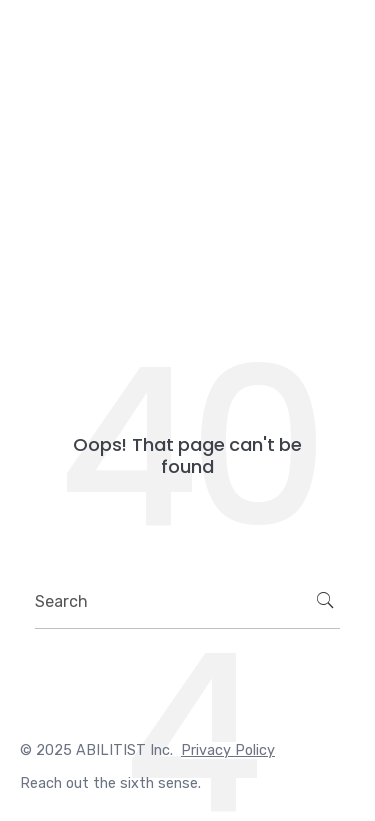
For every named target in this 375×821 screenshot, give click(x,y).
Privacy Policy (228, 750)
